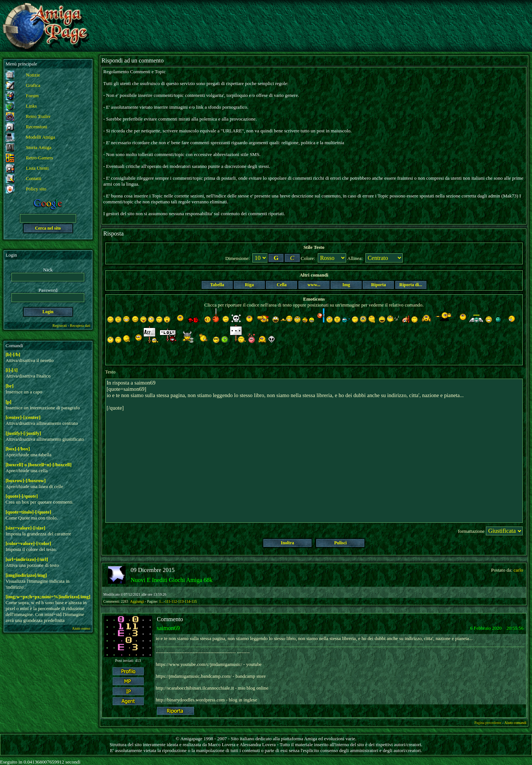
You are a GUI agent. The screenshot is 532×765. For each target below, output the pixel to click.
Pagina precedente (488, 723)
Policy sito (36, 189)
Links (31, 106)
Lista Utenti (37, 168)
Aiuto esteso (81, 628)
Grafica (33, 85)
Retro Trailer (38, 116)
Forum (32, 96)
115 (194, 601)
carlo (518, 570)
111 (167, 601)
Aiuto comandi (515, 723)
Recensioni (37, 127)
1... (162, 601)
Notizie (33, 75)
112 (174, 601)
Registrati (60, 326)
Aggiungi (137, 601)
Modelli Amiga (40, 137)
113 (181, 601)
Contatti (34, 178)
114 (187, 601)
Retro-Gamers (40, 158)
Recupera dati (80, 326)
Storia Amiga (39, 147)
